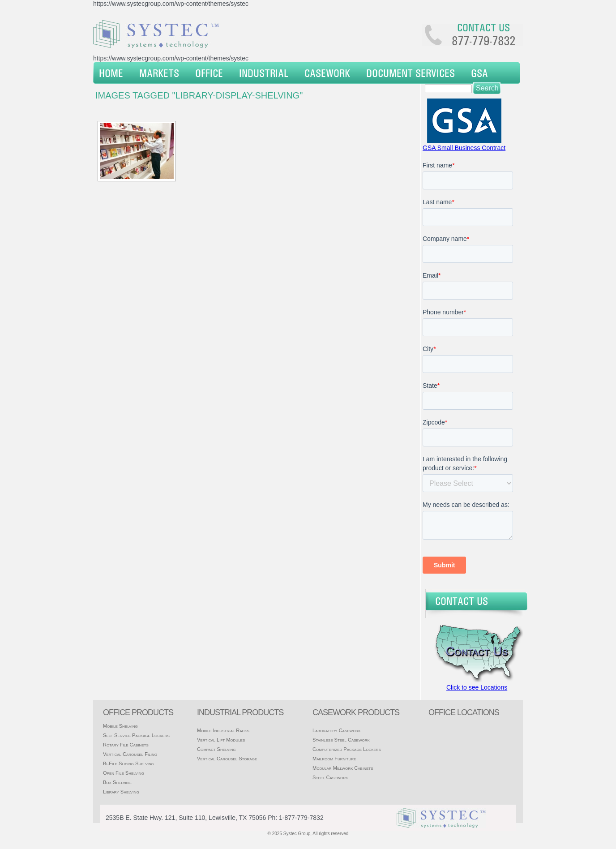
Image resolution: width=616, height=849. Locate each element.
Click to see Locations (477, 687)
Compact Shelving (216, 749)
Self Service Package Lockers (136, 735)
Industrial (264, 73)
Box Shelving (117, 782)
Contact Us (462, 601)
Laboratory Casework (336, 730)
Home (111, 73)
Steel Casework (330, 777)
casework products (356, 712)
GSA (479, 73)
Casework (327, 73)
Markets (159, 73)
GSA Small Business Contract (464, 148)
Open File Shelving (124, 773)
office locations (464, 712)
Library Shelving (121, 792)
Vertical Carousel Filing (130, 754)
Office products (138, 712)
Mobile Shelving (120, 726)
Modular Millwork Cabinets (343, 768)
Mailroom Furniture (334, 759)
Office (209, 73)
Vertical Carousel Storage (227, 759)
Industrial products (240, 712)
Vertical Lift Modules (221, 740)
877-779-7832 (483, 41)
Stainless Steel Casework (341, 740)
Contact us (483, 27)
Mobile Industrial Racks (223, 730)
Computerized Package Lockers (347, 749)
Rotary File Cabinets (126, 745)
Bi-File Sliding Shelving (128, 763)
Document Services (411, 73)
